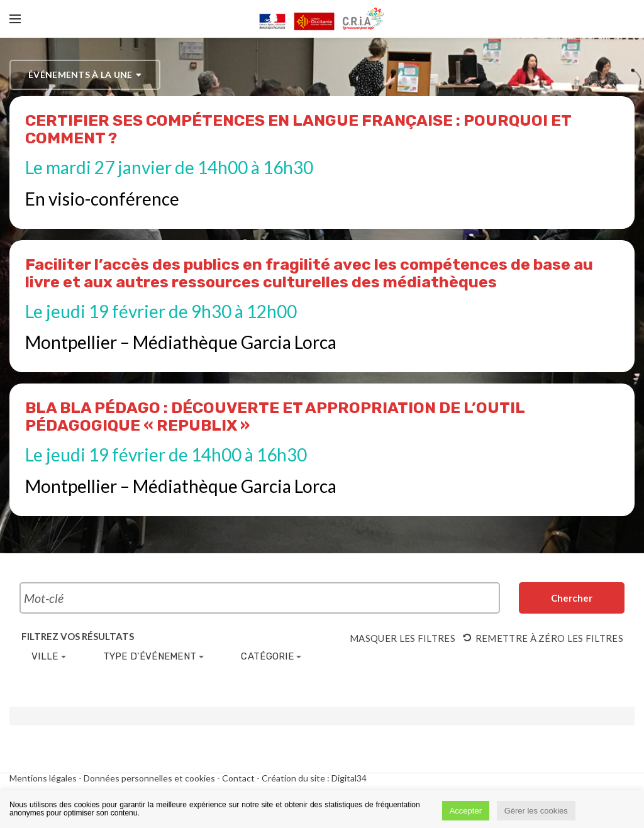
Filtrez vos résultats (78, 637)
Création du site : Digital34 (314, 778)
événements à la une (85, 75)
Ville (49, 656)
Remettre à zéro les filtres (543, 638)
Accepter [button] (466, 811)
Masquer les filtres (402, 638)
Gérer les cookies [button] (536, 811)
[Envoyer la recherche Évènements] (572, 598)
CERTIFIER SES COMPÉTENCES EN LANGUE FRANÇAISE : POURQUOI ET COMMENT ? (298, 129)
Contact (238, 778)
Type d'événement (154, 656)
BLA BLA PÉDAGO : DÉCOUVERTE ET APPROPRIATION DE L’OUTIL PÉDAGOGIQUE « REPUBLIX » (275, 417)
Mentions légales (43, 778)
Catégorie (271, 656)
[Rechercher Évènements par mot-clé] (260, 598)
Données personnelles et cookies (149, 778)
